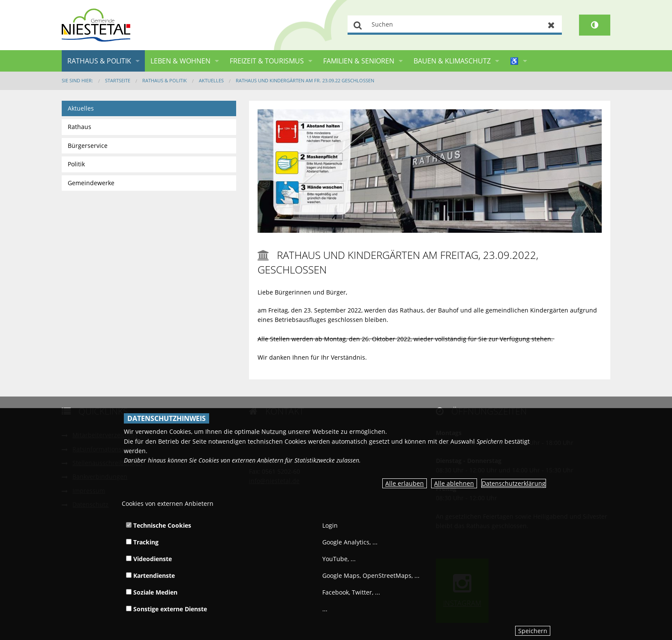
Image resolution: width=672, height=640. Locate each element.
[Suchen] (455, 25)
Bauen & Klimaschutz (452, 61)
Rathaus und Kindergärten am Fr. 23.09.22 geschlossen (305, 80)
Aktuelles (211, 80)
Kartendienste (150, 575)
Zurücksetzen (551, 25)
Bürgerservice (88, 146)
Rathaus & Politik (99, 61)
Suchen (358, 25)
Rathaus (79, 127)
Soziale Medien (152, 592)
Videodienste (149, 559)
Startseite (118, 80)
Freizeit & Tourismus (267, 61)
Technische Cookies (159, 525)
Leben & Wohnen (180, 61)
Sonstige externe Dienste (166, 609)
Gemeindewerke (91, 183)
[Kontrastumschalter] (595, 25)
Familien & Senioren (359, 61)
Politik (76, 164)
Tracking (142, 542)
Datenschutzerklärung (514, 483)
